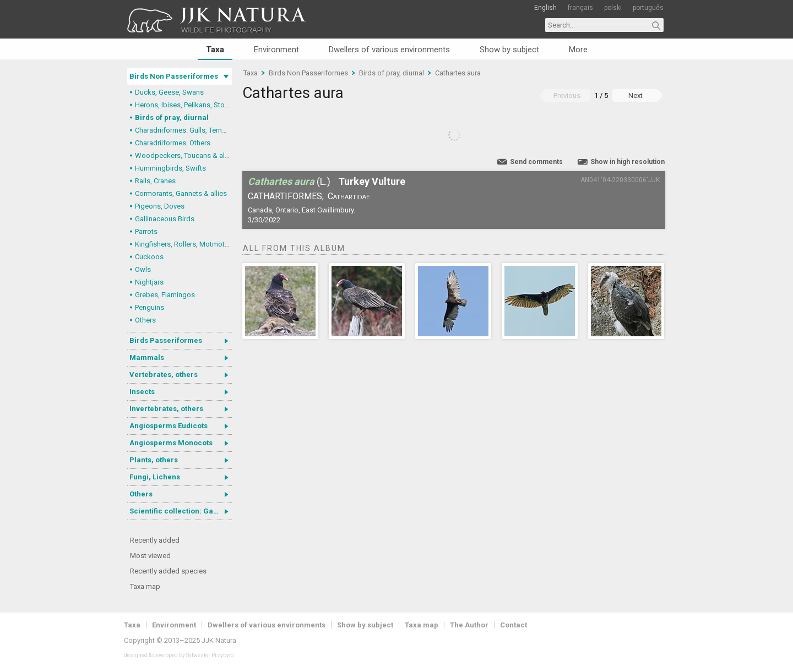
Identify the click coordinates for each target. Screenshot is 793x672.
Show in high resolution (628, 162)
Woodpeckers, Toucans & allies (183, 155)
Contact (514, 625)
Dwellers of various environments (389, 50)
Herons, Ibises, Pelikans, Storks (183, 105)
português (648, 8)
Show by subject (509, 50)
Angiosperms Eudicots (169, 426)
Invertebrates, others (166, 409)
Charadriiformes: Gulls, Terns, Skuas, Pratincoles (183, 130)
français (580, 8)
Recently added (155, 540)
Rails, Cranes (155, 181)
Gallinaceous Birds (165, 219)
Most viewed (150, 556)
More (578, 50)
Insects (142, 392)
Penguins (150, 307)
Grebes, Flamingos (165, 295)
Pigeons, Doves (160, 206)
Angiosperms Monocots (171, 443)
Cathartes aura (458, 73)
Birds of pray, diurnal (172, 118)
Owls (143, 269)
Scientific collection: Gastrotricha (181, 511)
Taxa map (145, 586)
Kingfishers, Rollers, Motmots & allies (183, 244)
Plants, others (154, 460)
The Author (469, 625)
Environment (276, 50)
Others (145, 320)
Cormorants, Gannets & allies (181, 193)
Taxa (215, 50)
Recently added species (168, 571)
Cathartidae (349, 196)
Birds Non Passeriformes (174, 76)
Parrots (146, 231)
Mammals (147, 357)
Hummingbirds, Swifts (170, 168)
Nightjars (149, 282)
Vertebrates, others (164, 375)
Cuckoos (149, 257)
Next (636, 95)
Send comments (536, 162)
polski (613, 8)
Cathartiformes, (286, 196)
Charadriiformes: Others (173, 143)
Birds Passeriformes (166, 340)
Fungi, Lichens (155, 477)
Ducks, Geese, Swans (169, 92)
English (545, 8)
